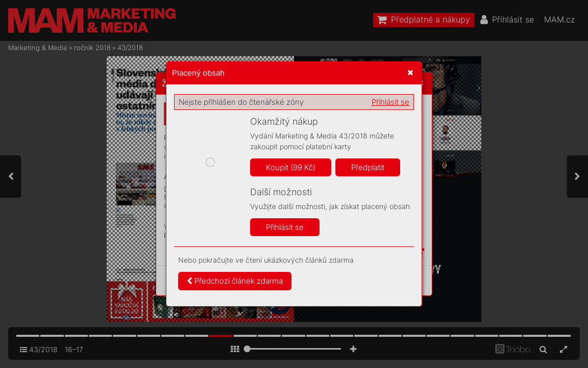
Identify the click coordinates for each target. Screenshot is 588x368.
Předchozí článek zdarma (235, 281)
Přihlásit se (390, 102)
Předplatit (368, 167)
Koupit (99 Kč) (291, 167)
